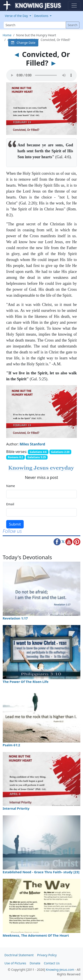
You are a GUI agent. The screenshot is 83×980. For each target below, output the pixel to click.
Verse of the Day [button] (17, 16)
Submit (15, 524)
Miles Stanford (32, 444)
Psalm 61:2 (11, 745)
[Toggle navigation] (74, 6)
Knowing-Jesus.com (60, 970)
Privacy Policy (47, 955)
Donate (35, 963)
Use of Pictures (15, 963)
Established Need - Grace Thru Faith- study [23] (41, 872)
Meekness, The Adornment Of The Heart (36, 935)
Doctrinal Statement (19, 955)
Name (11, 486)
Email (10, 504)
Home (7, 35)
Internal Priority (16, 808)
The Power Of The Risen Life (26, 682)
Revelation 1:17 (15, 618)
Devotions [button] (42, 16)
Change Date (23, 43)
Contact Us (52, 963)
